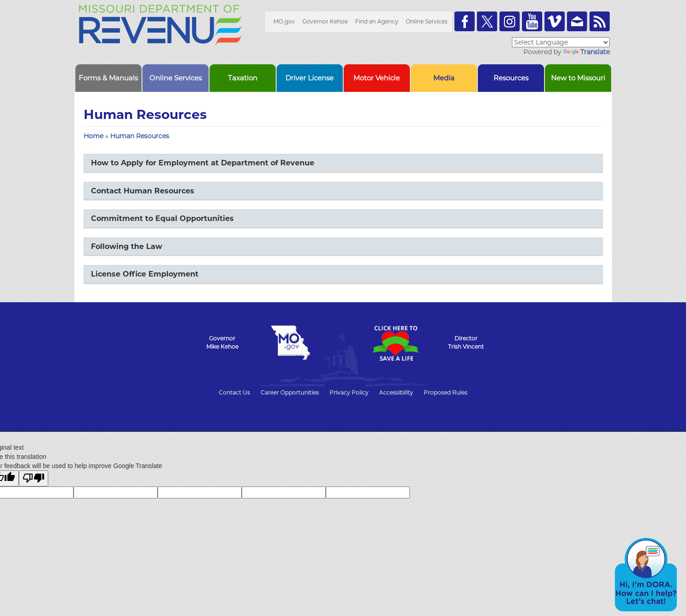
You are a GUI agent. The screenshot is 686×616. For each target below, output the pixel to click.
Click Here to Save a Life (396, 343)
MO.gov (284, 21)
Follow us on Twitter (487, 21)
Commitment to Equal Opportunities (162, 218)
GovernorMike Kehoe (222, 342)
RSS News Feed (600, 21)
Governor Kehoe (325, 21)
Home (94, 136)
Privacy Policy (349, 393)
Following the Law (127, 246)
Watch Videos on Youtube (532, 21)
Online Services (427, 21)
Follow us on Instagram (510, 21)
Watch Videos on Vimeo (555, 21)
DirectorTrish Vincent (466, 342)
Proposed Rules (445, 393)
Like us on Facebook (465, 21)
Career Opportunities (290, 393)
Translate (587, 52)
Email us (577, 21)
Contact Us (234, 393)
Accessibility (396, 393)
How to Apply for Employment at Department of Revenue (203, 163)
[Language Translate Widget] (561, 42)
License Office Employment (145, 274)
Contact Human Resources (143, 191)
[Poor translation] (34, 478)
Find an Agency (377, 21)
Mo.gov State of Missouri (291, 343)
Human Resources (140, 136)
